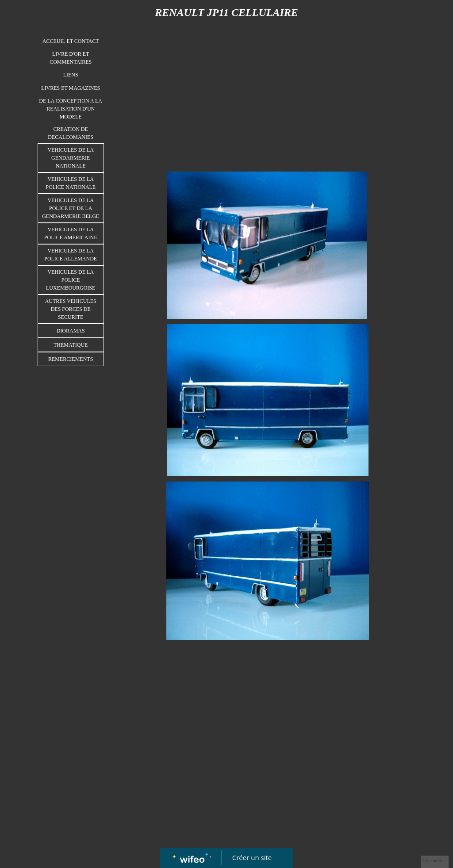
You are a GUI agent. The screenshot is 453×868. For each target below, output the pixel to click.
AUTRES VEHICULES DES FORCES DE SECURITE (71, 309)
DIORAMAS (71, 331)
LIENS (71, 75)
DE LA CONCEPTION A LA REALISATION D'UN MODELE (71, 109)
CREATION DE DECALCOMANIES (71, 133)
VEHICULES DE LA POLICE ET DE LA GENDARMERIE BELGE (71, 208)
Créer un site (252, 857)
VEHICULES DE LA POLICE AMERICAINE (71, 233)
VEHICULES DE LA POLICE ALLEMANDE (71, 255)
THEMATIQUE (71, 345)
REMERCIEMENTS (71, 359)
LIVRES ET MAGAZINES (71, 88)
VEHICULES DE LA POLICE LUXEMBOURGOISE (71, 280)
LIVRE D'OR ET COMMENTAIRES (71, 58)
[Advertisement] (71, 547)
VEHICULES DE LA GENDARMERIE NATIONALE (71, 158)
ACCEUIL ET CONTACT (71, 41)
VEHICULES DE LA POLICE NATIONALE (71, 183)
